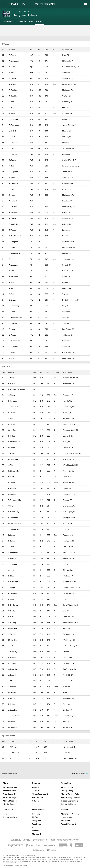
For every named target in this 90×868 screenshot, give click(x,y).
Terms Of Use (67, 787)
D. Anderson (13, 599)
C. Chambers (14, 143)
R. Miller (12, 108)
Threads (36, 831)
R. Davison (13, 154)
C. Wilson (13, 353)
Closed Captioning (69, 801)
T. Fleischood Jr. (14, 500)
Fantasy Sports (10, 791)
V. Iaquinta (12, 419)
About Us (36, 787)
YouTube (36, 814)
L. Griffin (12, 413)
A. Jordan (12, 663)
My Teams (65, 821)
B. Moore (12, 698)
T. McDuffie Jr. (14, 564)
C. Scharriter (13, 459)
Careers (36, 791)
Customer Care (10, 817)
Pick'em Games (10, 787)
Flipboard (36, 834)
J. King (11, 378)
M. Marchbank (14, 253)
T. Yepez (12, 358)
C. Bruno (12, 300)
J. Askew (12, 84)
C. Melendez (14, 259)
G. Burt (11, 477)
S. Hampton (13, 242)
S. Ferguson (13, 172)
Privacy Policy (67, 791)
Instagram (36, 821)
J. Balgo (12, 288)
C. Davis (12, 148)
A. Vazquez (13, 265)
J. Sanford (13, 201)
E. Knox (12, 102)
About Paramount (40, 794)
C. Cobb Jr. (12, 489)
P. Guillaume (13, 518)
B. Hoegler (13, 323)
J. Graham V (13, 407)
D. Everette (13, 401)
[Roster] (39, 22)
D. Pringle (12, 704)
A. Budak (12, 55)
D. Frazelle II (13, 628)
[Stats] (31, 22)
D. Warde (12, 722)
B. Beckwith (13, 605)
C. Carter (12, 384)
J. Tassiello (13, 213)
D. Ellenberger (15, 306)
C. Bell (11, 294)
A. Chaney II (13, 623)
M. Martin (12, 693)
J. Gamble (13, 96)
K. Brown (12, 617)
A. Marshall (13, 687)
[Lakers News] (9, 22)
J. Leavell (12, 547)
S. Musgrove (14, 195)
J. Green (12, 634)
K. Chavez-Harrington (17, 389)
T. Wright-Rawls (15, 236)
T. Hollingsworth (15, 529)
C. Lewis (12, 248)
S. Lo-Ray (12, 430)
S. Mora (12, 329)
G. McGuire (15, 753)
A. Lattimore (14, 189)
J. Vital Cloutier (14, 716)
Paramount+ (37, 798)
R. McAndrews (14, 442)
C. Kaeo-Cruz (14, 669)
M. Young (14, 747)
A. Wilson (13, 271)
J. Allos (11, 465)
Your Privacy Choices (70, 798)
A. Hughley (13, 652)
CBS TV (36, 801)
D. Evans (12, 160)
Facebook (36, 824)
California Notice (69, 804)
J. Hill (11, 646)
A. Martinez (13, 558)
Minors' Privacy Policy (71, 794)
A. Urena (12, 79)
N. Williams (13, 728)
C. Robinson (14, 119)
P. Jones (11, 535)
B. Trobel (12, 131)
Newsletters (66, 817)
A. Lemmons (13, 553)
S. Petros (12, 335)
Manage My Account (70, 814)
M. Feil (12, 166)
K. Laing (11, 541)
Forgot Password (68, 824)
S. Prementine (14, 341)
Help (5, 814)
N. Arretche (13, 277)
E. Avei (12, 283)
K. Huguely (13, 658)
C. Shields (13, 207)
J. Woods (12, 230)
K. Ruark (12, 67)
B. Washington (14, 582)
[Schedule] (22, 22)
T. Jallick (12, 178)
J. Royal (11, 454)
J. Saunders (13, 710)
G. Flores (12, 506)
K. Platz (11, 576)
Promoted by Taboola (80, 774)
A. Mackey (12, 681)
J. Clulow (12, 395)
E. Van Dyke (14, 224)
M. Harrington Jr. (15, 524)
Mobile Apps (9, 804)
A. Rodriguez (14, 125)
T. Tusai (12, 73)
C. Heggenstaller (15, 318)
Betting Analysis (10, 798)
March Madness (10, 801)
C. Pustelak (13, 347)
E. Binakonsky (14, 471)
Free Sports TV (10, 794)
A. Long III (12, 675)
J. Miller (11, 570)
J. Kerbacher (14, 183)
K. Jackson (12, 424)
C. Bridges (12, 611)
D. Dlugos (12, 494)
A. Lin (12, 759)
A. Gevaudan (14, 61)
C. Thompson (13, 593)
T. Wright (12, 588)
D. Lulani (12, 436)
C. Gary (12, 312)
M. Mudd (12, 448)
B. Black (12, 137)
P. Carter (12, 483)
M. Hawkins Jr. (14, 640)
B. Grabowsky (14, 512)
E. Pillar (12, 114)
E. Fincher (13, 90)
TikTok (35, 817)
